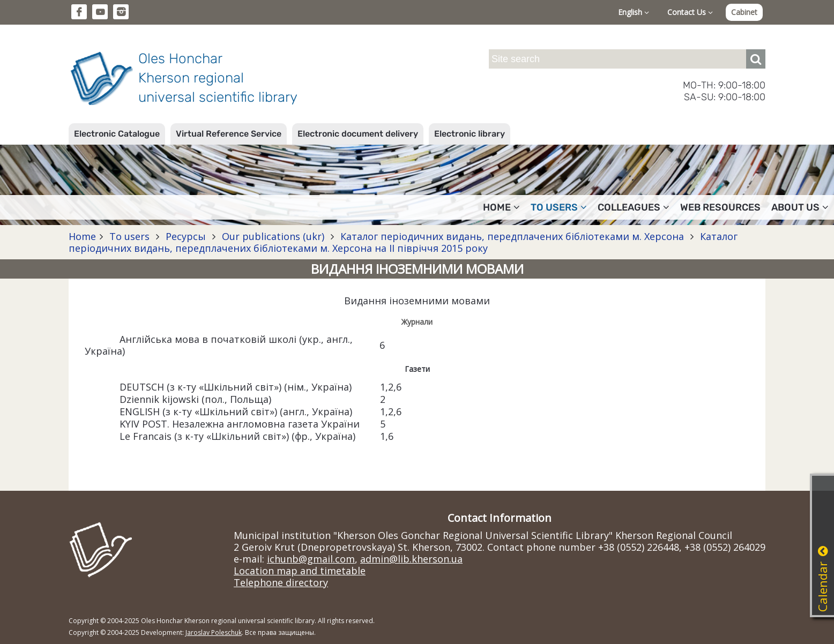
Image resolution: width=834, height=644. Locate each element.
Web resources (720, 207)
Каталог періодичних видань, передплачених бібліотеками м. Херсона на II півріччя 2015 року (403, 242)
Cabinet (744, 12)
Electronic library (470, 134)
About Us (800, 207)
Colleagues (634, 207)
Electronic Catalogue (117, 134)
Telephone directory (281, 582)
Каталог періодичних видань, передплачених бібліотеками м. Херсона (512, 236)
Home (501, 207)
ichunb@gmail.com (311, 559)
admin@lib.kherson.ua (411, 559)
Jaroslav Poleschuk (214, 632)
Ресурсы (186, 236)
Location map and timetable (300, 571)
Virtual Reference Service (229, 134)
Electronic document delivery (358, 134)
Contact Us (690, 12)
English (634, 12)
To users (559, 207)
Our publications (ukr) (273, 236)
